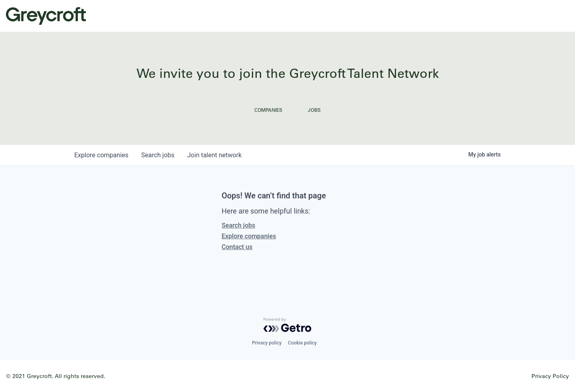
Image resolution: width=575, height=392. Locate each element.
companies (101, 155)
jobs (158, 155)
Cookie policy (302, 343)
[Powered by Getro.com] (287, 325)
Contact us (237, 247)
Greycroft (46, 16)
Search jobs (238, 225)
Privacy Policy (550, 376)
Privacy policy (267, 343)
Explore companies (249, 236)
